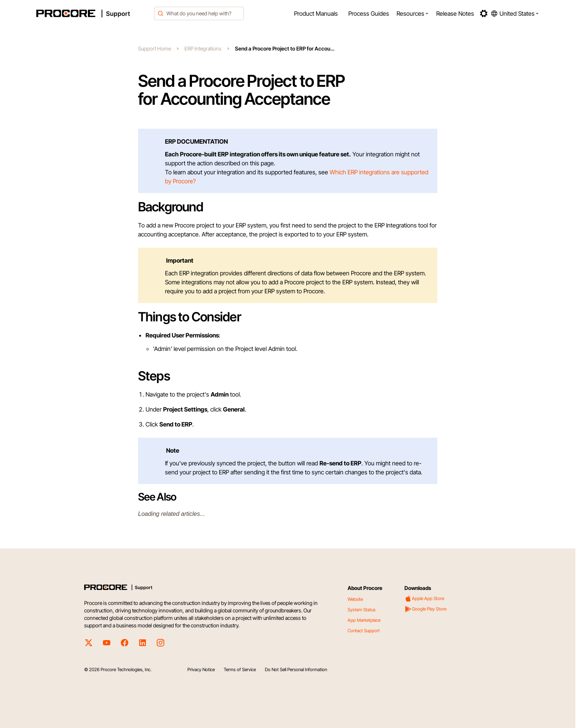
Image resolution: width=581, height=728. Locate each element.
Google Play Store (425, 609)
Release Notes (455, 13)
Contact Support (364, 631)
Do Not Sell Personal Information (296, 669)
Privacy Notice (201, 669)
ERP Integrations (203, 48)
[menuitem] (316, 13)
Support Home (155, 48)
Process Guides (369, 13)
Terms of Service (240, 669)
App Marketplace (364, 620)
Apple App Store (424, 599)
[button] (413, 13)
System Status (362, 610)
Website (355, 599)
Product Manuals (316, 13)
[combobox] (199, 13)
